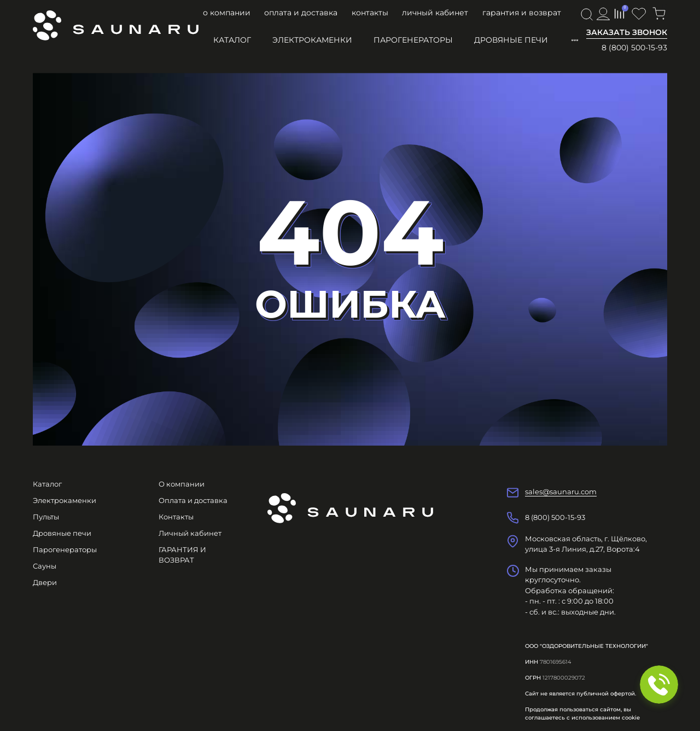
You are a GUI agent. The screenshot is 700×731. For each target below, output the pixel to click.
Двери (45, 582)
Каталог (232, 40)
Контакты (370, 13)
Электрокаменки (312, 40)
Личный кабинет (435, 13)
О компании (227, 13)
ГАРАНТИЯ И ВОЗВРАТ (522, 13)
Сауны (45, 566)
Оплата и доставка (301, 13)
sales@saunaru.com (561, 492)
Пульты (46, 517)
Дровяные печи (511, 40)
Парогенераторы (413, 40)
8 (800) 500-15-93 (634, 48)
